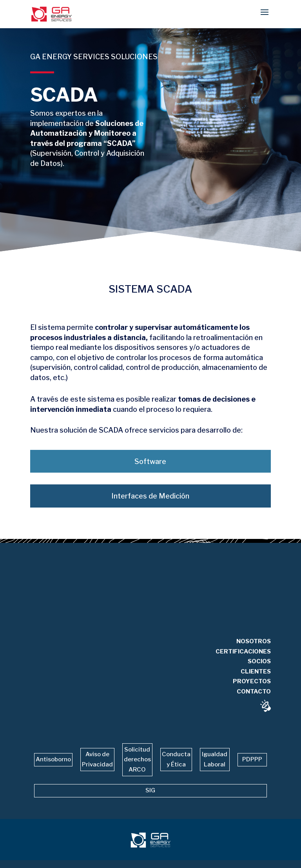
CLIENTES (256, 680)
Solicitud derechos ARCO (137, 760)
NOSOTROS (254, 650)
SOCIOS (259, 670)
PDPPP (252, 759)
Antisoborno (53, 759)
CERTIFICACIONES (243, 660)
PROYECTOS (252, 690)
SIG (150, 790)
